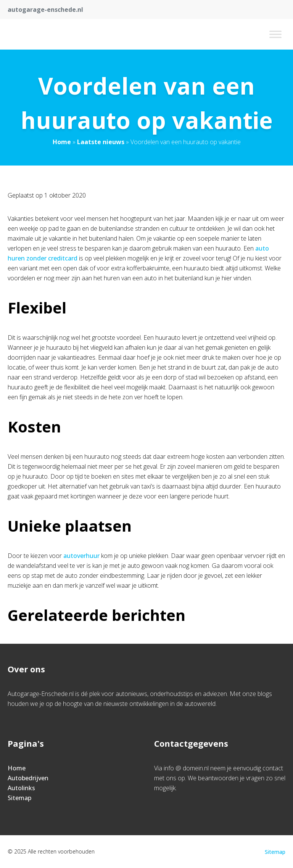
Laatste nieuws (101, 142)
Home (62, 142)
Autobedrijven (28, 778)
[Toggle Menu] (275, 34)
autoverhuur (81, 556)
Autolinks (21, 788)
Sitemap (19, 798)
